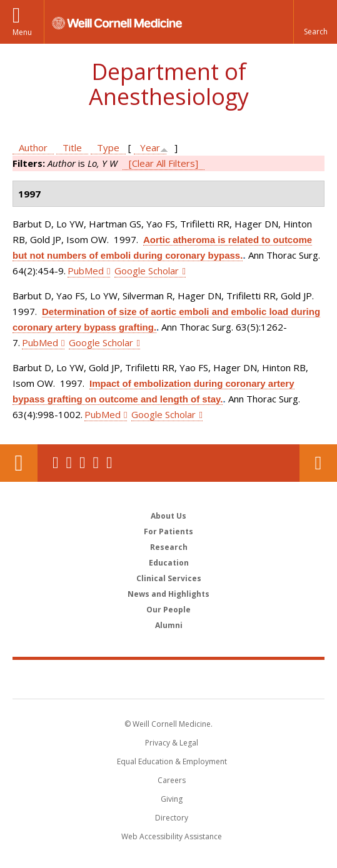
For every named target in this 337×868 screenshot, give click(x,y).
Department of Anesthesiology (169, 84)
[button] (315, 22)
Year (150, 147)
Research (169, 547)
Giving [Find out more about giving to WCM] (172, 799)
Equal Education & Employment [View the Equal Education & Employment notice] (172, 761)
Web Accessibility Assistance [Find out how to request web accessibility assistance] (172, 836)
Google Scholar (147, 271)
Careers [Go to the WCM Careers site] (172, 780)
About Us (168, 516)
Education (169, 563)
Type (108, 147)
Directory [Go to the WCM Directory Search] (172, 818)
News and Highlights (168, 594)
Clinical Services (169, 578)
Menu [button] (22, 32)
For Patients (168, 531)
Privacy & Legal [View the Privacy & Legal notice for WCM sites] (172, 743)
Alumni (169, 625)
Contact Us (318, 463)
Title (72, 147)
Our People (168, 610)
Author (33, 147)
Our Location (19, 463)
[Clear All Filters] (163, 163)
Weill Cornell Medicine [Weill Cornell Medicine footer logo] (169, 679)
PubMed (86, 271)
